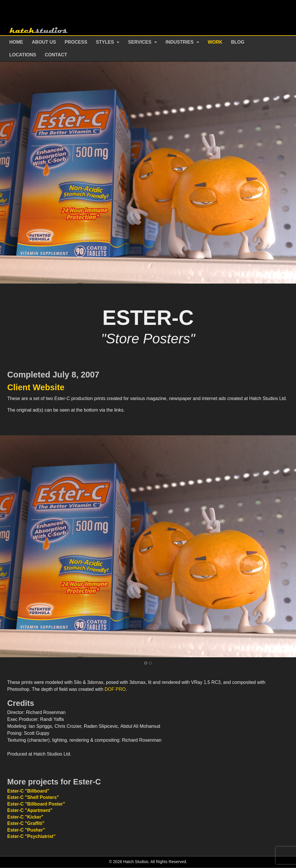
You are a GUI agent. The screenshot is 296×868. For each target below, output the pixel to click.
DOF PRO (115, 689)
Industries (180, 42)
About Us (44, 42)
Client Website (36, 387)
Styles (105, 42)
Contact (56, 55)
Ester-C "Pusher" (26, 830)
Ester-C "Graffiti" (26, 823)
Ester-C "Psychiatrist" (31, 836)
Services (140, 42)
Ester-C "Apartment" (30, 810)
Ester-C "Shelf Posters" (33, 797)
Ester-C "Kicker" (25, 817)
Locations (23, 55)
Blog (238, 42)
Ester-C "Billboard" (28, 791)
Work (215, 42)
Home (16, 42)
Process (76, 42)
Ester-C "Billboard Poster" (36, 804)
